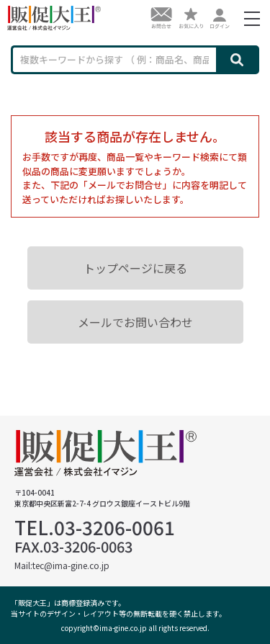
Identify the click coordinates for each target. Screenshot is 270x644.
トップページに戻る (135, 268)
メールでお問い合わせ (135, 322)
